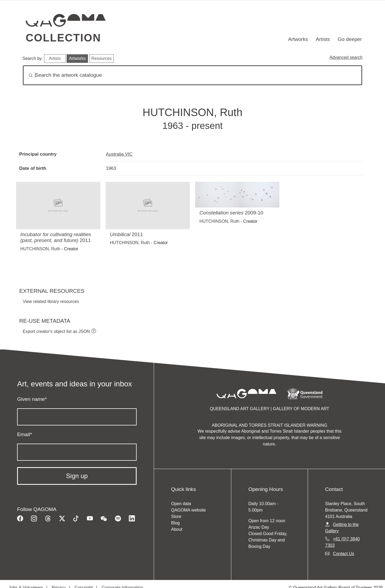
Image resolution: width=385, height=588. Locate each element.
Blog (175, 523)
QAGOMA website (188, 510)
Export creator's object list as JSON (56, 331)
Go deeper (350, 39)
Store (176, 516)
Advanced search (346, 57)
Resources (101, 58)
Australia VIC (119, 154)
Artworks (298, 39)
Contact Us (343, 554)
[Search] (192, 75)
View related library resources (51, 301)
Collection (63, 38)
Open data (181, 504)
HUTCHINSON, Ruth (40, 249)
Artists (323, 39)
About (177, 529)
